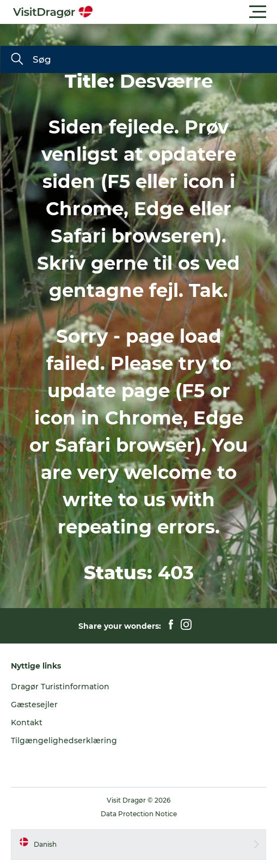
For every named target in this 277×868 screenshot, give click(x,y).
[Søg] (17, 60)
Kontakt (27, 723)
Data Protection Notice (139, 814)
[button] (187, 12)
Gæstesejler (34, 705)
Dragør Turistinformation (60, 687)
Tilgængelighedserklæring (64, 740)
